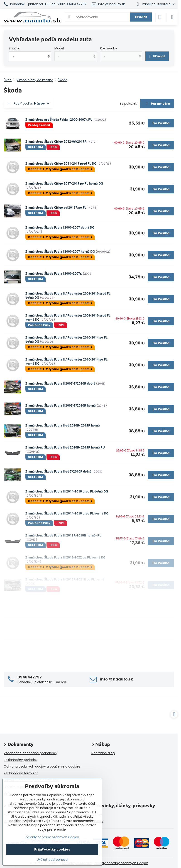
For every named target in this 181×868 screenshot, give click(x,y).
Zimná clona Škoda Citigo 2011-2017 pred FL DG (61, 163)
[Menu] (172, 17)
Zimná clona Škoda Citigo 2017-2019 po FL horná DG (64, 183)
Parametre (157, 104)
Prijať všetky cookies (52, 849)
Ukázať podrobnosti (52, 860)
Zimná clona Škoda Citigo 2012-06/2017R (56, 141)
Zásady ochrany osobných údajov (121, 863)
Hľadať (141, 17)
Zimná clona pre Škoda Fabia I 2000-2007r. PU (59, 119)
